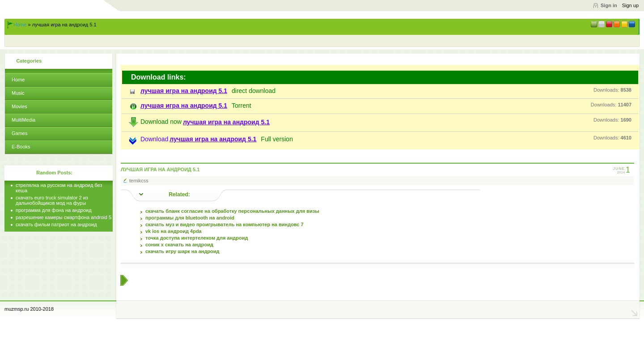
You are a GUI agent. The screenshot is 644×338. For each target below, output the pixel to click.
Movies (19, 106)
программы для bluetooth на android (190, 218)
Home (20, 25)
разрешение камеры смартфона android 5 (64, 217)
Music (18, 93)
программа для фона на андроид (54, 210)
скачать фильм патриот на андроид (56, 224)
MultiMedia (23, 120)
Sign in (609, 5)
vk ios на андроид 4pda (174, 231)
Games (19, 133)
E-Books (21, 147)
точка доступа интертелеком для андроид (197, 238)
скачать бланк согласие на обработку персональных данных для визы (232, 211)
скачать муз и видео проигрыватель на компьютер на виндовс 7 (225, 224)
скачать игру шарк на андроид (182, 251)
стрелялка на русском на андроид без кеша (59, 188)
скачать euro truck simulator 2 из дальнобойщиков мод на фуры (52, 200)
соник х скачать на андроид (179, 245)
